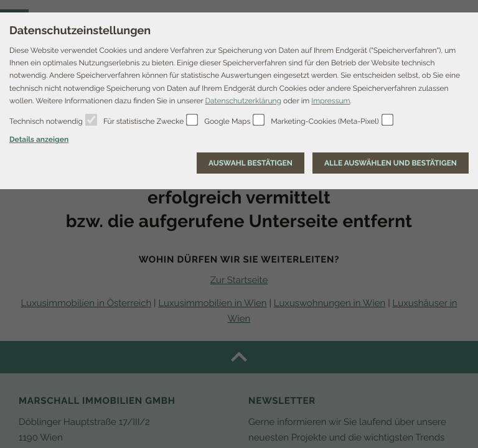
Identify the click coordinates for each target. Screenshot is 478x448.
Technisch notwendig (46, 121)
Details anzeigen (39, 139)
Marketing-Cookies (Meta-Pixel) (325, 121)
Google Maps (227, 121)
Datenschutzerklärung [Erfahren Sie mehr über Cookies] (243, 101)
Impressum (330, 101)
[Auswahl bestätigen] (251, 163)
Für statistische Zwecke (143, 121)
